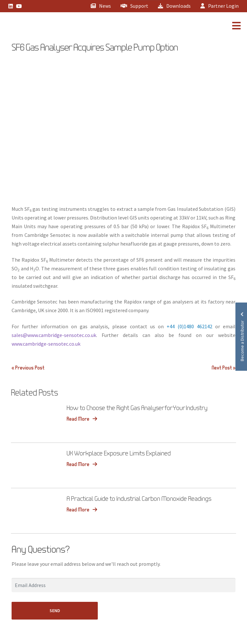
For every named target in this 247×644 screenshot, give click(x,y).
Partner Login (220, 6)
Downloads (174, 6)
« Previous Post (28, 368)
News (101, 6)
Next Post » (224, 368)
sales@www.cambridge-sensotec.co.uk (54, 335)
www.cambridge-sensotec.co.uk (46, 344)
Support (134, 6)
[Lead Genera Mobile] (27, 27)
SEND (55, 611)
